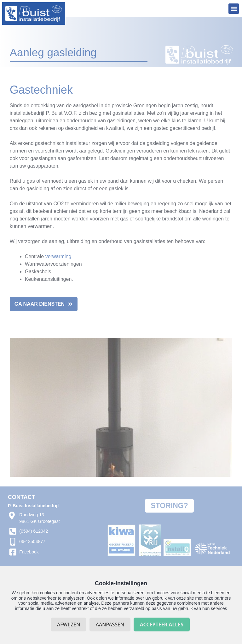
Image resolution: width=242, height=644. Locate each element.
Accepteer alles (162, 625)
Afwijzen (69, 625)
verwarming (58, 256)
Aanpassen (110, 625)
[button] (234, 9)
